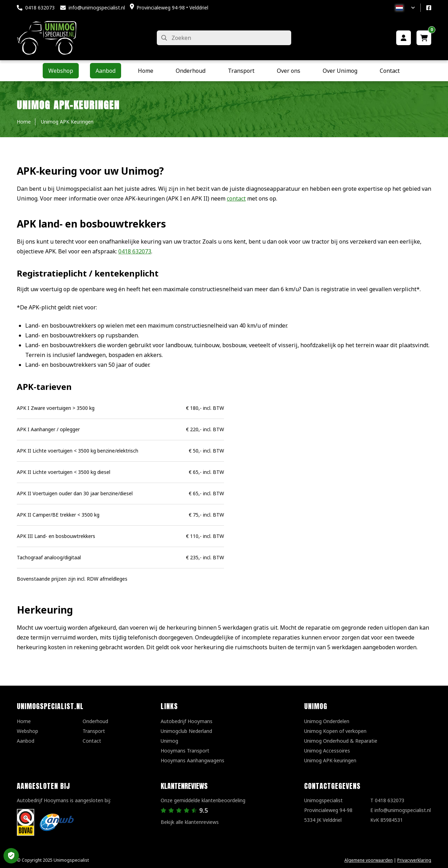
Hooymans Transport (185, 751)
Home (24, 721)
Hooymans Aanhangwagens (192, 760)
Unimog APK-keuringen (330, 760)
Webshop (27, 731)
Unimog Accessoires (327, 751)
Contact (92, 741)
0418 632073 (40, 8)
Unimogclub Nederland (186, 731)
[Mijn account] (404, 38)
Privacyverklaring (414, 860)
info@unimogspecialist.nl (97, 8)
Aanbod (26, 741)
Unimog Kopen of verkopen (335, 731)
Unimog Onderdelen (327, 721)
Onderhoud (95, 721)
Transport (94, 731)
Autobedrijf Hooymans (187, 721)
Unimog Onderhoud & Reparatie (341, 741)
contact (236, 198)
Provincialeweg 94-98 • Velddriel (172, 8)
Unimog (169, 741)
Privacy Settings (11, 856)
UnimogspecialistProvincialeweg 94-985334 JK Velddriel (328, 810)
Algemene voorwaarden (369, 860)
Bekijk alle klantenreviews (190, 822)
